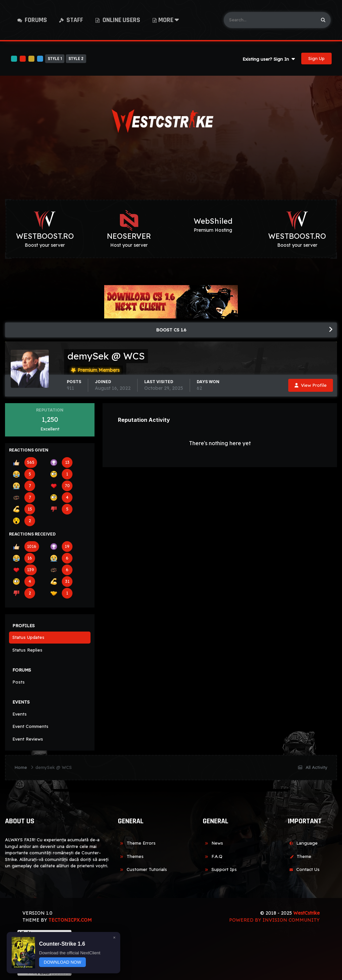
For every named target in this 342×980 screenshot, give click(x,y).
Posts (19, 682)
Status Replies (27, 650)
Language (303, 843)
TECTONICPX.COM (70, 920)
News (213, 843)
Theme (299, 856)
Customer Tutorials (142, 869)
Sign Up (316, 58)
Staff (74, 20)
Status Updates (28, 637)
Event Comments (30, 726)
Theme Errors (137, 843)
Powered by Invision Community (274, 920)
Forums (35, 20)
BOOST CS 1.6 (171, 330)
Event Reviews (28, 739)
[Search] (270, 20)
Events (20, 714)
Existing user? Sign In (269, 59)
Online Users (121, 20)
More (169, 20)
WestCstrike (306, 913)
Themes (131, 856)
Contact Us (304, 869)
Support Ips (220, 869)
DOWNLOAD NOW (62, 962)
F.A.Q (213, 856)
